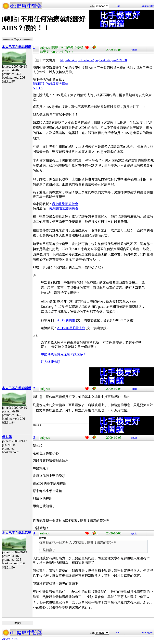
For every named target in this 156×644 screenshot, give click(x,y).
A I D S (38, 88)
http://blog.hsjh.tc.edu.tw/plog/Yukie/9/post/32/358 (94, 60)
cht (13, 6)
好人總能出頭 (51, 362)
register (150, 6)
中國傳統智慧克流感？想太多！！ (65, 354)
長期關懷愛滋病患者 (64, 208)
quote (134, 50)
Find (118, 6)
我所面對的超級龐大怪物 (51, 84)
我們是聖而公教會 (65, 204)
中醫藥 (35, 6)
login (143, 6)
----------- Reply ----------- (17, 39)
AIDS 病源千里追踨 (71, 328)
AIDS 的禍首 (66, 320)
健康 (22, 6)
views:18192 (10, 639)
